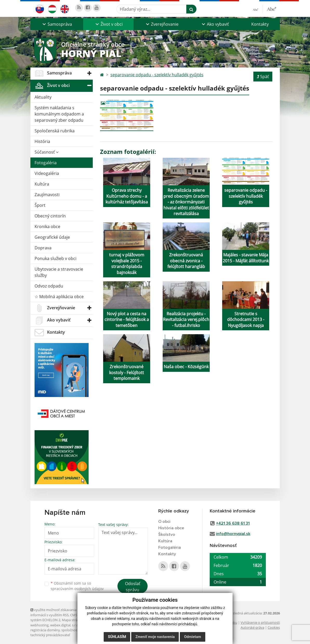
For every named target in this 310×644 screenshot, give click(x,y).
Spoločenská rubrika (55, 131)
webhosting (39, 625)
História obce (171, 528)
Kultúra (42, 184)
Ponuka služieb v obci (55, 258)
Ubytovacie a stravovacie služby (59, 272)
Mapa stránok (73, 620)
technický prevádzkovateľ (50, 635)
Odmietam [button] (192, 637)
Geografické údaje (52, 237)
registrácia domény (45, 630)
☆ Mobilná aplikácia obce (59, 297)
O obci (164, 522)
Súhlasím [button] (117, 637)
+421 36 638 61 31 (233, 523)
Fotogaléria (46, 163)
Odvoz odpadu (49, 286)
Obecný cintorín (50, 216)
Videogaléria (47, 173)
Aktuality (43, 97)
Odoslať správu (133, 587)
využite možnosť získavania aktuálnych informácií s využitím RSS (62, 612)
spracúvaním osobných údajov (77, 589)
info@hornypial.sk (233, 534)
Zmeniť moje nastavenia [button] (155, 637)
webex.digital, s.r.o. (65, 625)
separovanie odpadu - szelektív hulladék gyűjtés (157, 75)
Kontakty (260, 24)
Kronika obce (47, 227)
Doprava (43, 248)
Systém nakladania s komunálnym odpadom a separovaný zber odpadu (59, 114)
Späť (263, 77)
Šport (40, 205)
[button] (57, 24)
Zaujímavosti (47, 195)
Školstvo (167, 535)
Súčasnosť (47, 152)
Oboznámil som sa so (77, 586)
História (42, 141)
